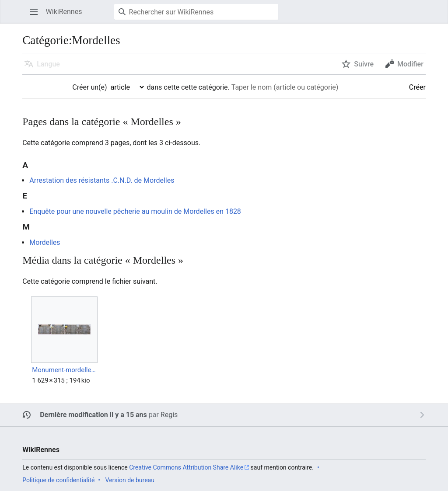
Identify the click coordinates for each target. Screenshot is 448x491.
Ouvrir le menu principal (37, 16)
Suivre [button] (364, 64)
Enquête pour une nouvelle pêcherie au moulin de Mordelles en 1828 (135, 211)
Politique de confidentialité (58, 480)
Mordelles (45, 242)
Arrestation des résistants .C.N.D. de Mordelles (102, 180)
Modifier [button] (410, 64)
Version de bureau (130, 480)
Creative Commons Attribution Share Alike (186, 467)
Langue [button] (48, 64)
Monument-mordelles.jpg (64, 370)
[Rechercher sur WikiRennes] (196, 12)
